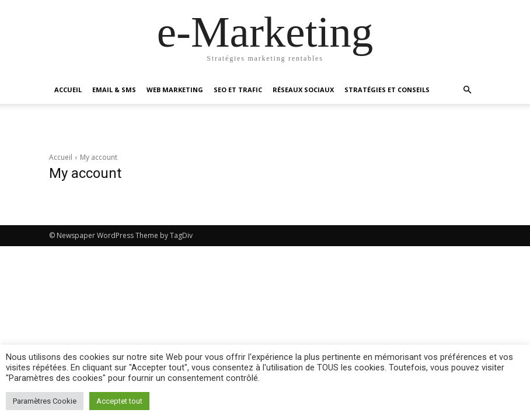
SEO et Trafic (238, 90)
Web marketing (175, 90)
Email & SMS (114, 90)
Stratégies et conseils (387, 90)
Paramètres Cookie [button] (45, 401)
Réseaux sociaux (303, 90)
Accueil (68, 90)
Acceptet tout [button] (119, 401)
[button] (467, 90)
